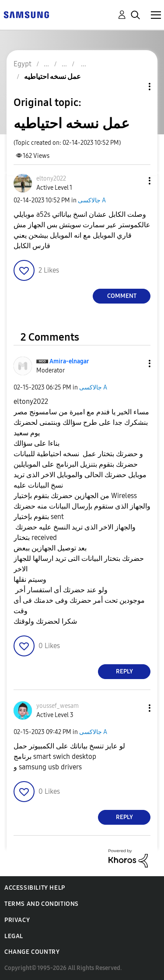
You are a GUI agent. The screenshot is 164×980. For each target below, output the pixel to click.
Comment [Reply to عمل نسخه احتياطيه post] (122, 296)
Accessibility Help (35, 888)
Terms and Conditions (42, 904)
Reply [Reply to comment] (124, 671)
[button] (135, 181)
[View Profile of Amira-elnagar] (69, 361)
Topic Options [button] (135, 87)
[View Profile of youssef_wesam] (58, 706)
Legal (14, 936)
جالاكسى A (92, 200)
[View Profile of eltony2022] (51, 179)
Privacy (17, 920)
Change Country (32, 952)
